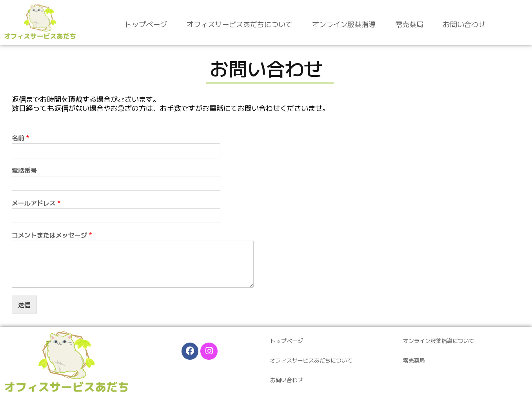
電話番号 (24, 170)
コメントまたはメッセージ (52, 235)
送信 (24, 305)
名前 (21, 138)
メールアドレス (36, 203)
